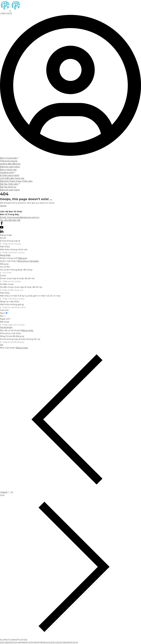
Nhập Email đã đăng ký (12, 336)
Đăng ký (23, 258)
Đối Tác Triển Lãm (10, 184)
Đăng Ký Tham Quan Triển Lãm (16, 181)
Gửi (2, 345)
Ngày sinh (5, 319)
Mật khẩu (5, 247)
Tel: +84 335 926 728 (10, 220)
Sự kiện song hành (10, 175)
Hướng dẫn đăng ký (10, 164)
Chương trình (8, 172)
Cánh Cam (23, 209)
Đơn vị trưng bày (10, 158)
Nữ (3, 316)
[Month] (7, 492)
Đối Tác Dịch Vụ (8, 187)
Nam (4, 313)
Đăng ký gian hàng (10, 167)
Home (3, 206)
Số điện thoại (7, 284)
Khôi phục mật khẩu (28, 261)
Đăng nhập (5, 255)
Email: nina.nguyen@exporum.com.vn (20, 217)
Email (3, 238)
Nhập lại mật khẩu (10, 301)
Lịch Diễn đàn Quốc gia (12, 178)
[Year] (13, 495)
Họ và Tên (5, 267)
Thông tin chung (9, 161)
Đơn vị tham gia (8, 169)
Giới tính (4, 310)
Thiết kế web (7, 209)
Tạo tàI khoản (6, 328)
